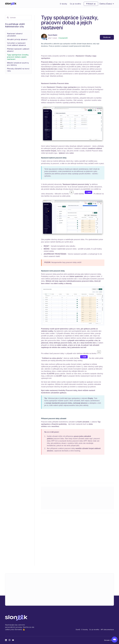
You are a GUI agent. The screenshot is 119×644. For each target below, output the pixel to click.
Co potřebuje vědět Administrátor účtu (15, 25)
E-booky (63, 4)
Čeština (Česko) (107, 4)
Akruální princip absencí (17, 39)
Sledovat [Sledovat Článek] (107, 37)
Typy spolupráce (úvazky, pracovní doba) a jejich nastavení (18, 57)
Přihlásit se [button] (91, 4)
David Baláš (53, 35)
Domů (78, 630)
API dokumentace (107, 630)
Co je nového (75, 4)
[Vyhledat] (18, 18)
